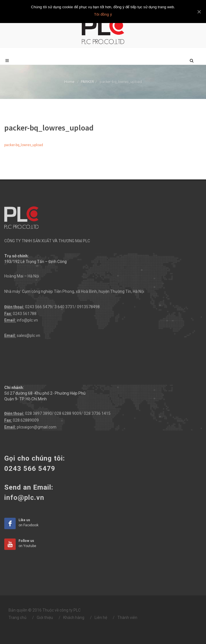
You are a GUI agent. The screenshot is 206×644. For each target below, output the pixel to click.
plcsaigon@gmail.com (37, 427)
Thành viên (127, 618)
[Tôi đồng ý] (199, 12)
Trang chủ (18, 618)
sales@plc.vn (28, 336)
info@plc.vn (27, 320)
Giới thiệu (45, 618)
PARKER (87, 82)
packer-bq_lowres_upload (24, 145)
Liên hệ (101, 618)
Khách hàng (74, 618)
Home (69, 82)
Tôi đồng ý (103, 14)
